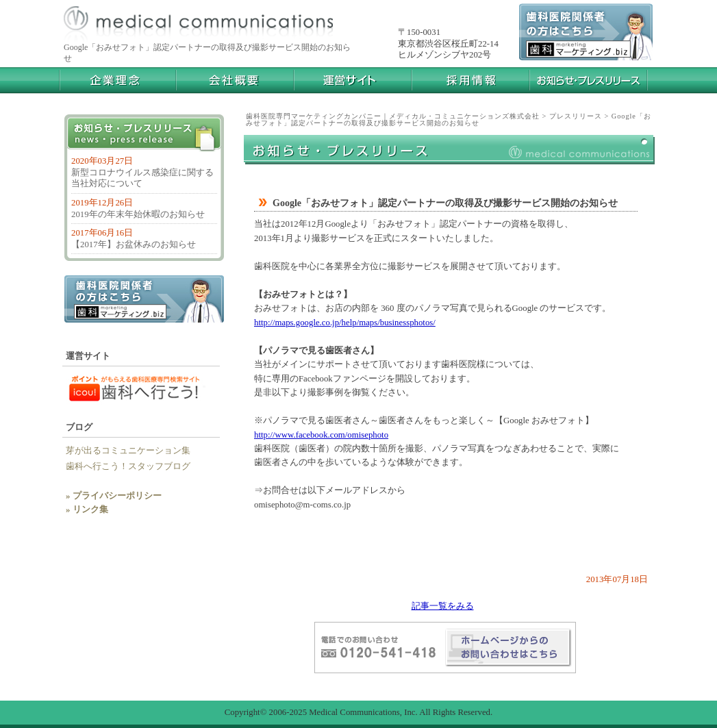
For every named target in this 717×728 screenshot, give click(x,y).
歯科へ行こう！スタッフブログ (133, 466)
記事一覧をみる (443, 606)
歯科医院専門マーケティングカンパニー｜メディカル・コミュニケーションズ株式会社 (393, 116)
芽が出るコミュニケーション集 (128, 451)
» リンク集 (87, 510)
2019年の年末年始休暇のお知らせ (138, 214)
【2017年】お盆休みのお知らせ (134, 244)
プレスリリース (576, 116)
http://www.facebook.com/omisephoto (321, 435)
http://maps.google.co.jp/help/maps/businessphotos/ (345, 323)
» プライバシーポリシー (114, 496)
